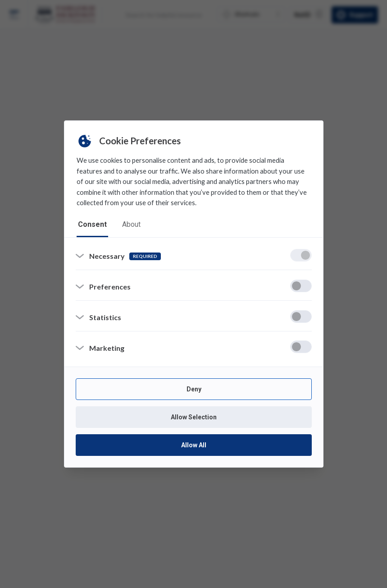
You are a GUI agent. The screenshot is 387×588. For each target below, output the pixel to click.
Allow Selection (194, 418)
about (131, 224)
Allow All (194, 446)
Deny (193, 390)
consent (92, 224)
